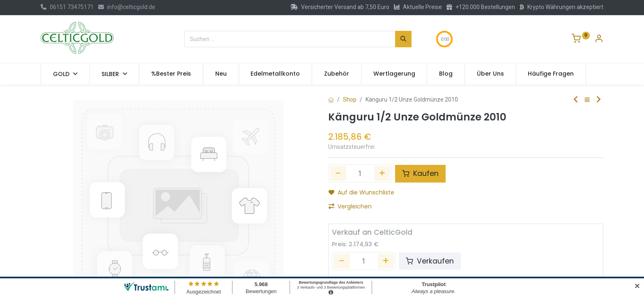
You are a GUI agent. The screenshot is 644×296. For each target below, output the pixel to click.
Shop (350, 99)
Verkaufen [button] (430, 261)
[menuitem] (171, 74)
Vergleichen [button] (350, 206)
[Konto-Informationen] (599, 39)
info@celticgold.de (127, 7)
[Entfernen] (342, 261)
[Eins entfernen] (338, 173)
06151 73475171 (67, 7)
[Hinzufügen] (382, 173)
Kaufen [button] (420, 173)
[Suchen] (403, 39)
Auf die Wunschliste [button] (361, 192)
